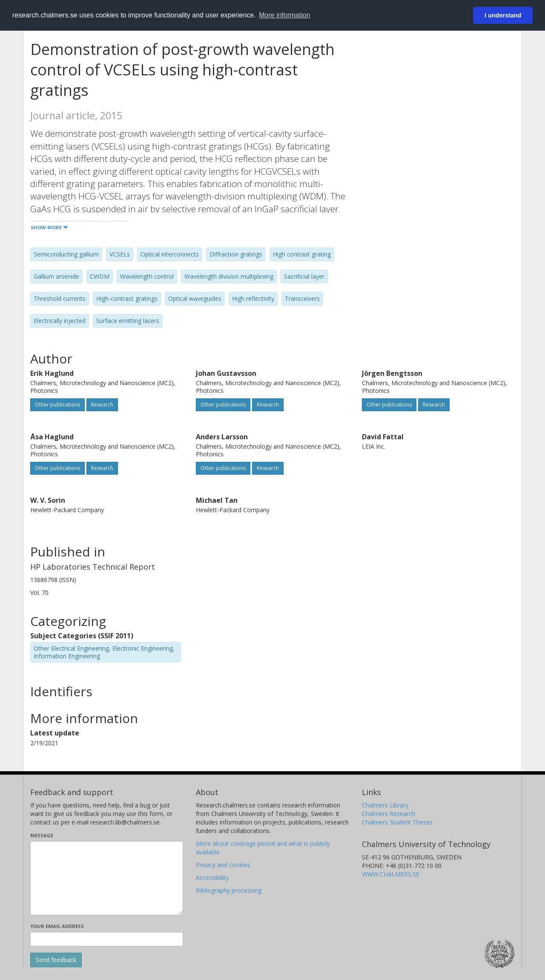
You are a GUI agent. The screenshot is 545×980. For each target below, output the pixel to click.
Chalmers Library (385, 805)
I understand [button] (503, 15)
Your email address (57, 926)
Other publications (57, 405)
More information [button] (284, 15)
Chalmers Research (389, 814)
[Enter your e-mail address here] (107, 939)
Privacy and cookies (223, 865)
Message (42, 835)
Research (102, 405)
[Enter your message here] (107, 878)
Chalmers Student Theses (397, 822)
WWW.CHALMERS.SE (391, 874)
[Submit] (56, 960)
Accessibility (212, 878)
